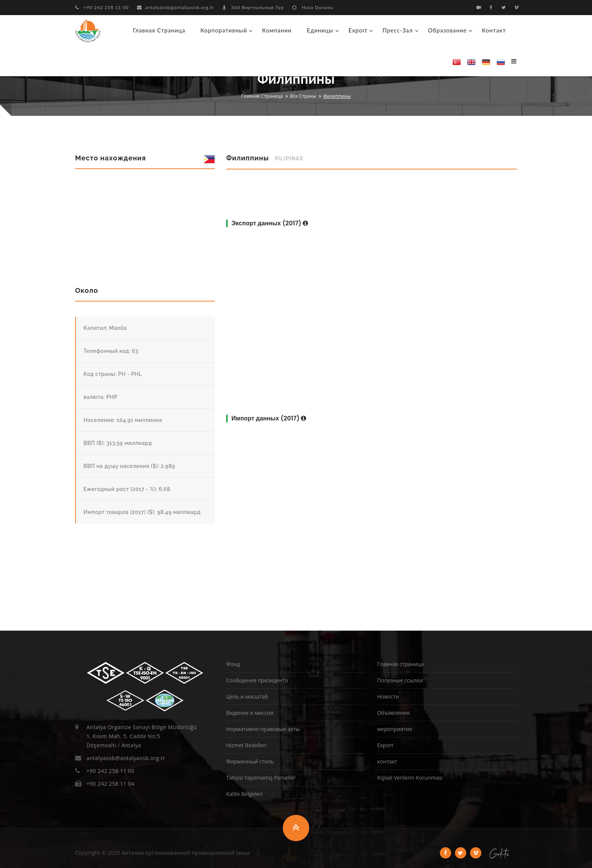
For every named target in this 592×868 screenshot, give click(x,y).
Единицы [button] (320, 30)
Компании (277, 30)
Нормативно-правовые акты (263, 729)
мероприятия (395, 729)
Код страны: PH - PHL (113, 374)
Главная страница (159, 30)
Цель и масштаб (247, 696)
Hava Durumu (313, 7)
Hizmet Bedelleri (246, 745)
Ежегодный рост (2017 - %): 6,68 (127, 489)
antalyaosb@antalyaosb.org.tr (176, 7)
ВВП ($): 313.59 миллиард (118, 443)
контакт (494, 30)
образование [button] (448, 30)
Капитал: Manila (105, 328)
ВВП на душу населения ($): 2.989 (129, 466)
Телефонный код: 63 (111, 351)
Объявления (393, 713)
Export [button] (358, 30)
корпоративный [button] (224, 30)
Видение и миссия (250, 713)
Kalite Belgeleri (244, 794)
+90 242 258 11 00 (102, 7)
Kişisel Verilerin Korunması (410, 778)
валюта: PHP (100, 397)
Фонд (233, 664)
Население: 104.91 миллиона (123, 420)
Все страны (303, 96)
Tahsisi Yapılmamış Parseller (261, 778)
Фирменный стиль (250, 761)
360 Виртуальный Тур (253, 7)
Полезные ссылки (400, 680)
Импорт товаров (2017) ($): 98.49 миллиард (142, 512)
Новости (388, 696)
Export (385, 745)
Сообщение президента (257, 680)
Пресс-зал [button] (398, 30)
